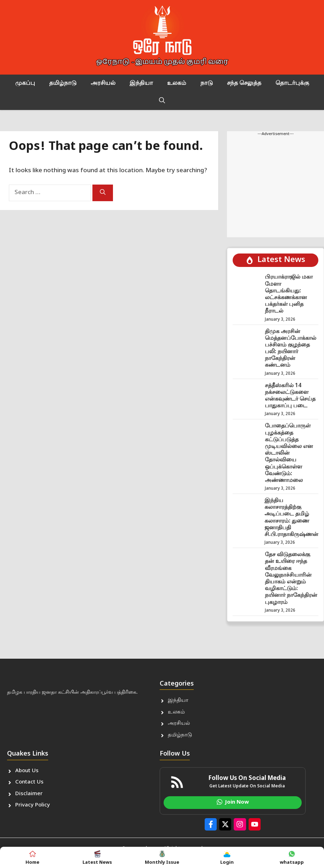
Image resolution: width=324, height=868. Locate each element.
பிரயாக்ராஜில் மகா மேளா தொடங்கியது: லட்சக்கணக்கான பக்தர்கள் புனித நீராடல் (289, 294)
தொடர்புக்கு (292, 83)
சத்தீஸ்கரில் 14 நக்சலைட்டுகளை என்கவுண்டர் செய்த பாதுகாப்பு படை (290, 396)
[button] (162, 101)
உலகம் (177, 83)
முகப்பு (25, 83)
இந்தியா (141, 83)
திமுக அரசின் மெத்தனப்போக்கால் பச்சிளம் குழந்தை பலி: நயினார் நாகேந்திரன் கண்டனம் (291, 349)
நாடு (207, 83)
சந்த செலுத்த (244, 83)
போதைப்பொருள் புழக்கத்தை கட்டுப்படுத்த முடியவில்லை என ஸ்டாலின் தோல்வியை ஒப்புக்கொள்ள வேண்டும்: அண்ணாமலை (289, 453)
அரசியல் (103, 83)
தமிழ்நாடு (63, 83)
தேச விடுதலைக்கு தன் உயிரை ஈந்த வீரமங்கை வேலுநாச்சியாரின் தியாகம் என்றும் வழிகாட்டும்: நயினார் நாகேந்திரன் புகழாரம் (291, 579)
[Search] (103, 193)
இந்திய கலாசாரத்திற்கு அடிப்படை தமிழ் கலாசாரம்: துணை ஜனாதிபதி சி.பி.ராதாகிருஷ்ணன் (291, 518)
